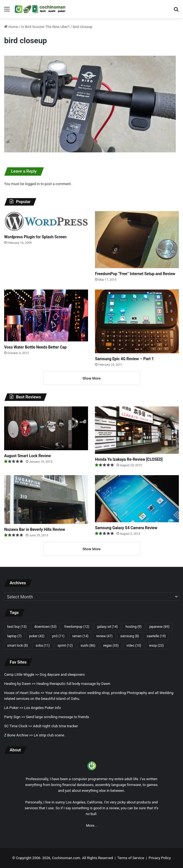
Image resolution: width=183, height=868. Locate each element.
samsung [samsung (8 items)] (130, 636)
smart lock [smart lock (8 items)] (18, 646)
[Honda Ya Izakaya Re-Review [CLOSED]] (137, 430)
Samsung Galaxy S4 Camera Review (126, 528)
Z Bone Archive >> (19, 735)
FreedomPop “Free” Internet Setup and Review (135, 274)
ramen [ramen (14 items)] (80, 636)
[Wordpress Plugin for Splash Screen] (46, 221)
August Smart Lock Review (28, 456)
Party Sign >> (15, 717)
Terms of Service (131, 858)
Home (11, 27)
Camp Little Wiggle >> (22, 674)
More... (91, 825)
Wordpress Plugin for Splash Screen (35, 237)
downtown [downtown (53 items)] (45, 627)
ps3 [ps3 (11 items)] (58, 636)
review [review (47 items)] (104, 636)
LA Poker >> (14, 708)
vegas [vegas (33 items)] (111, 646)
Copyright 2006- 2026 (33, 858)
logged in (32, 184)
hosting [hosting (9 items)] (133, 627)
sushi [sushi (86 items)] (88, 646)
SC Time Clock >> (18, 726)
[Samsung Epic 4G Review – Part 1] (137, 322)
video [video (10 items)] (134, 646)
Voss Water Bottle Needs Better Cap (35, 347)
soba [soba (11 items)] (43, 646)
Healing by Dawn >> (20, 684)
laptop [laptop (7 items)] (14, 636)
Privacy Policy (160, 858)
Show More (92, 378)
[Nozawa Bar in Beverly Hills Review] (46, 499)
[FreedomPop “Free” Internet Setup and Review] (137, 240)
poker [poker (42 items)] (37, 636)
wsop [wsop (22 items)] (156, 646)
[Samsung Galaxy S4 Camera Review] (137, 499)
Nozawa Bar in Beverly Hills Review (35, 529)
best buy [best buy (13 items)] (17, 627)
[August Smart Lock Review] (46, 428)
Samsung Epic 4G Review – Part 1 (124, 359)
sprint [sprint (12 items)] (65, 646)
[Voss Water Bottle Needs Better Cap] (46, 316)
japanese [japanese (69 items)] (159, 627)
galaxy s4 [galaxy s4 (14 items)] (107, 627)
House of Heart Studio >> (24, 693)
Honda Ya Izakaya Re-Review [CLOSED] (129, 459)
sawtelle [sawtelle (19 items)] (156, 636)
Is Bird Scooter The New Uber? (46, 27)
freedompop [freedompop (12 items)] (77, 627)
